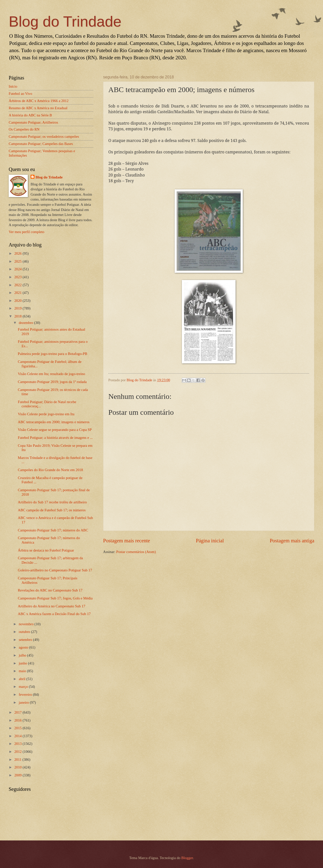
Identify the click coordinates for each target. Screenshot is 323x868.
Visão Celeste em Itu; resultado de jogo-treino (52, 374)
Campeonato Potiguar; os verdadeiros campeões (44, 137)
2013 (19, 744)
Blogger (187, 858)
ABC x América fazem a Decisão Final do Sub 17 (54, 614)
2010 (19, 767)
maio (23, 671)
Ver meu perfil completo (26, 232)
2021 (19, 293)
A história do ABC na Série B (30, 115)
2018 (19, 316)
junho (23, 663)
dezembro (26, 323)
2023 (19, 277)
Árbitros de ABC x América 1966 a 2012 (39, 101)
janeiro (24, 702)
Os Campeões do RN (24, 129)
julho (23, 655)
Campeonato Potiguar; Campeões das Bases (41, 144)
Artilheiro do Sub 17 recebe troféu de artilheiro (52, 502)
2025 (19, 261)
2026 (19, 253)
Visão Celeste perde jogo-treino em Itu (46, 414)
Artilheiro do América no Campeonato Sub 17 (52, 606)
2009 (19, 775)
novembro (26, 624)
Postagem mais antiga (292, 541)
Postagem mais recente (127, 541)
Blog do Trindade (65, 21)
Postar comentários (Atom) (136, 552)
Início (13, 86)
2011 (19, 760)
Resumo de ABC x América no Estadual (38, 108)
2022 (19, 285)
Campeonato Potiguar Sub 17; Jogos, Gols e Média (55, 598)
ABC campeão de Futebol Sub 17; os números (52, 510)
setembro (26, 640)
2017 (19, 712)
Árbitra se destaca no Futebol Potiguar (46, 550)
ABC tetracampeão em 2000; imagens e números (54, 422)
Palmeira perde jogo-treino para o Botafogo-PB (53, 354)
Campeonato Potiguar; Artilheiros (33, 122)
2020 (19, 301)
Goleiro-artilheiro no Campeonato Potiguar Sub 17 (55, 570)
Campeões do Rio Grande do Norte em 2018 (50, 470)
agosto (24, 647)
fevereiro (26, 694)
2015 (19, 728)
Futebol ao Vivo (20, 94)
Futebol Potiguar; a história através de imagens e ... (55, 438)
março (24, 687)
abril (22, 679)
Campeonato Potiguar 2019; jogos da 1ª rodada (52, 382)
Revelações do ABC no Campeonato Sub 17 (50, 590)
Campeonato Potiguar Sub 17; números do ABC (53, 530)
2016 (19, 720)
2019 (19, 308)
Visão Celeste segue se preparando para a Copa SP (55, 430)
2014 (19, 736)
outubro (25, 632)
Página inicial (210, 541)
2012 (19, 752)
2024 (19, 269)
